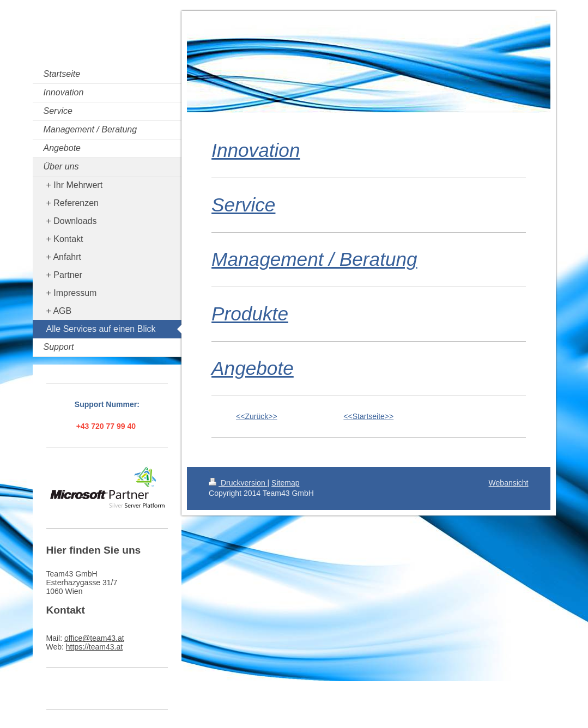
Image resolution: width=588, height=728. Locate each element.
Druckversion (238, 483)
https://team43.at (94, 647)
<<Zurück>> (257, 416)
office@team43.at (94, 638)
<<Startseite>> (368, 416)
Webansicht (509, 483)
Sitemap (285, 483)
